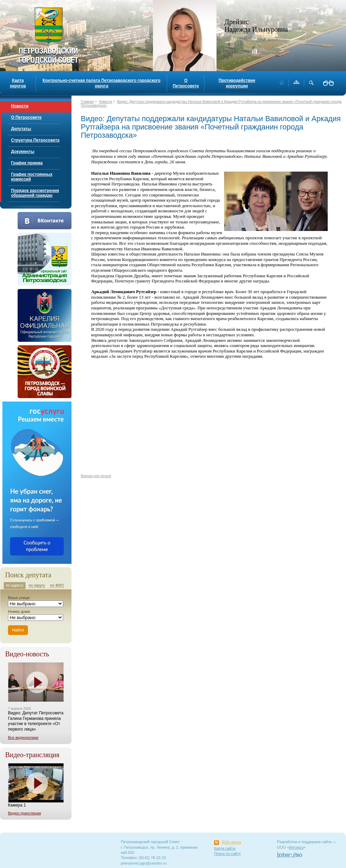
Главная (87, 102)
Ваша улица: (19, 598)
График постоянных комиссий (32, 177)
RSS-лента (231, 842)
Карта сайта (225, 848)
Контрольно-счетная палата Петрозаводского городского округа (101, 83)
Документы (23, 152)
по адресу (15, 585)
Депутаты (21, 129)
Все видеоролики (23, 737)
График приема (27, 163)
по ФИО (57, 585)
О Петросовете (186, 83)
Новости (20, 106)
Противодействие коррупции (237, 83)
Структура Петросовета (35, 140)
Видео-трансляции (25, 813)
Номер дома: (19, 611)
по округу (37, 585)
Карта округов (18, 83)
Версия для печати (96, 476)
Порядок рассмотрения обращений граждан (35, 193)
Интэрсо (296, 847)
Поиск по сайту (227, 853)
